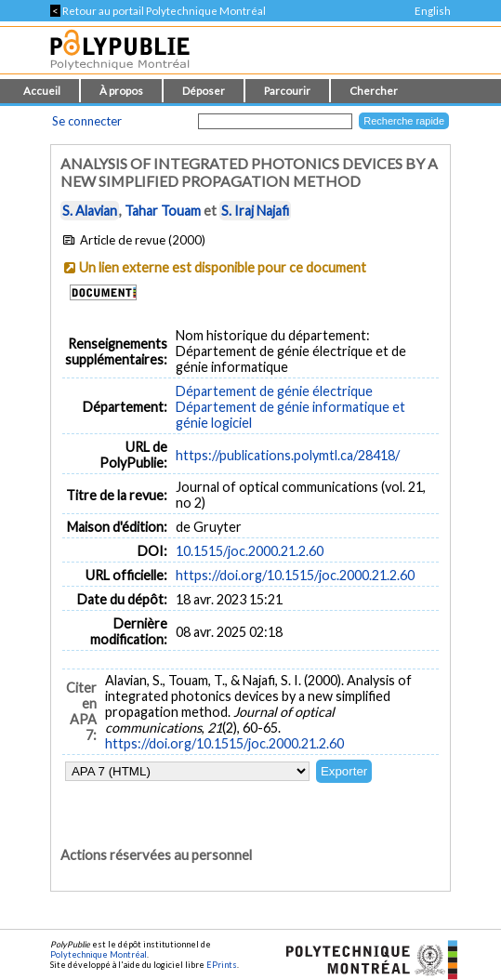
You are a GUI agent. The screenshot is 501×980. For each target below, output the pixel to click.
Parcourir (287, 91)
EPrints (222, 965)
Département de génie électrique (274, 391)
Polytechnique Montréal (99, 954)
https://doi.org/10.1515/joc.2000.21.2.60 (295, 575)
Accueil (42, 91)
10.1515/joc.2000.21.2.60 (250, 551)
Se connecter (87, 121)
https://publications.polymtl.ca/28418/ (288, 455)
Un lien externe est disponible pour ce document (223, 267)
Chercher (374, 91)
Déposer (204, 91)
